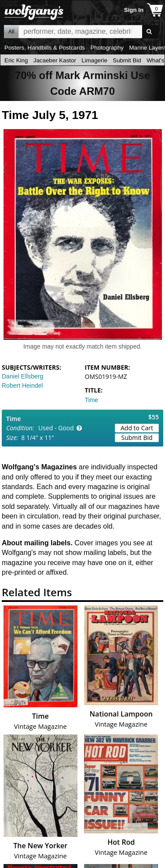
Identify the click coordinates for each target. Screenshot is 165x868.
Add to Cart (137, 428)
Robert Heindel (22, 385)
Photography (107, 48)
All (11, 32)
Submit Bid (127, 60)
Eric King (16, 60)
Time (92, 400)
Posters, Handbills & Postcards (45, 48)
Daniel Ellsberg (22, 376)
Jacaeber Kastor (55, 60)
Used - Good (56, 428)
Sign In (134, 10)
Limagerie (94, 60)
